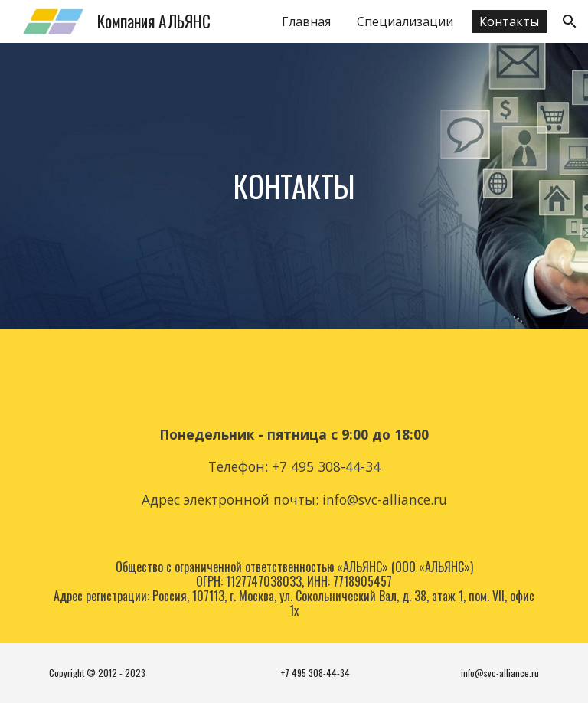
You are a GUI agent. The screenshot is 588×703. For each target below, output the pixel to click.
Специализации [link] (405, 21)
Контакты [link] (509, 21)
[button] (570, 21)
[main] (294, 186)
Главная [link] (306, 21)
